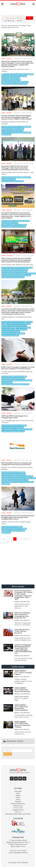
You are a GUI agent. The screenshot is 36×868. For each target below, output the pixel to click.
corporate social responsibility (10, 335)
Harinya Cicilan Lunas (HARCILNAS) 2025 (12, 181)
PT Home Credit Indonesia (23, 328)
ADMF (25, 76)
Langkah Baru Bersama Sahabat (11, 82)
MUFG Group (5, 74)
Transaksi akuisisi (7, 382)
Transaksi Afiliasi (20, 531)
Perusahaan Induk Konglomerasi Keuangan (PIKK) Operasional (19, 478)
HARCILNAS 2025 (6, 134)
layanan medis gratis (21, 272)
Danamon (8, 324)
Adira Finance (24, 82)
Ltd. (3, 324)
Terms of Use (18, 808)
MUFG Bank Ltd (28, 429)
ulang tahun (5, 78)
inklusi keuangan (15, 78)
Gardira (14, 84)
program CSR (21, 333)
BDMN (31, 74)
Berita (18, 797)
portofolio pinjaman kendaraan (23, 380)
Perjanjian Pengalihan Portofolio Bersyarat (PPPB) (15, 384)
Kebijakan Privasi (18, 810)
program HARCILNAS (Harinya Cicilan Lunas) (14, 227)
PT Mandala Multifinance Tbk (10, 429)
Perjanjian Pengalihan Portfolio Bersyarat (13, 378)
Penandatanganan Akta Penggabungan (13, 427)
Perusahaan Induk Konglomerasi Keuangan (14, 474)
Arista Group (14, 223)
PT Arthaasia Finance (8, 380)
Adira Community (22, 84)
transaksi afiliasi (6, 431)
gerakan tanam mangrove (9, 333)
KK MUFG (4, 480)
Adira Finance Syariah (8, 268)
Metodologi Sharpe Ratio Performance (18, 814)
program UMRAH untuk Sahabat (15, 129)
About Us (18, 812)
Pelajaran (18, 801)
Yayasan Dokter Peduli (8, 272)
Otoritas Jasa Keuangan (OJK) (24, 476)
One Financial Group (21, 330)
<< (8, 539)
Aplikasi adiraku (6, 84)
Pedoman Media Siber (18, 804)
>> (3, 542)
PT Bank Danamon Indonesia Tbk (19, 74)
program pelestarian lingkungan (11, 332)
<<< (4, 539)
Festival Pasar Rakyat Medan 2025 (11, 80)
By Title (18, 21)
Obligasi (18, 795)
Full (5, 21)
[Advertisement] (18, 564)
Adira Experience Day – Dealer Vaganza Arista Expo (16, 221)
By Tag (11, 21)
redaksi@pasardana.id (20, 853)
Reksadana (18, 791)
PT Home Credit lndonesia (26, 482)
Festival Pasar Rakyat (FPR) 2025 (24, 268)
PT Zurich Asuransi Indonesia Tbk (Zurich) (13, 322)
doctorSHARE (5, 270)
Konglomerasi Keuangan (8, 476)
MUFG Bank (29, 322)
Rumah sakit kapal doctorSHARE (19, 270)
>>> (8, 542)
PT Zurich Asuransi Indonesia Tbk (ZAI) (12, 131)
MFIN (21, 429)
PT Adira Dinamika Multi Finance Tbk (12, 76)
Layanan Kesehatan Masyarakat (15, 277)
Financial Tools (18, 806)
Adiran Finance (6, 328)
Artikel (18, 799)
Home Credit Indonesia (8, 330)
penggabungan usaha (18, 431)
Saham (18, 793)
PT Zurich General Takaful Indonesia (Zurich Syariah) (16, 133)
